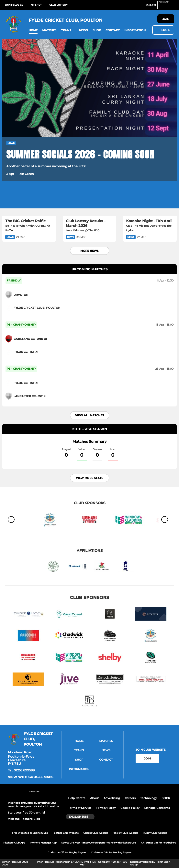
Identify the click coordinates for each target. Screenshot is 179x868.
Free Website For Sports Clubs (30, 833)
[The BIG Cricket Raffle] (29, 201)
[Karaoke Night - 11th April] (150, 201)
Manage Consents (157, 808)
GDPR (166, 798)
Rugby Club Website (155, 833)
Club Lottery (58, 5)
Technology (149, 798)
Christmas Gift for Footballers (158, 843)
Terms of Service (80, 808)
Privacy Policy (106, 808)
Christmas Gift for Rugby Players (67, 852)
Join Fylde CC (14, 5)
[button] (33, 30)
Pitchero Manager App (43, 843)
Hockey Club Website (125, 833)
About (95, 798)
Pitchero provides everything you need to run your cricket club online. (34, 805)
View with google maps (31, 777)
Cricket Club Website (96, 833)
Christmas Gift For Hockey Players (111, 852)
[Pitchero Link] (166, 6)
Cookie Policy (130, 808)
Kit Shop (36, 5)
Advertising (112, 798)
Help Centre (77, 798)
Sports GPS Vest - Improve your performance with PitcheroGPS (99, 843)
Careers (130, 798)
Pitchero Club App (14, 843)
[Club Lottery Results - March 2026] (90, 201)
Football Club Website (66, 833)
